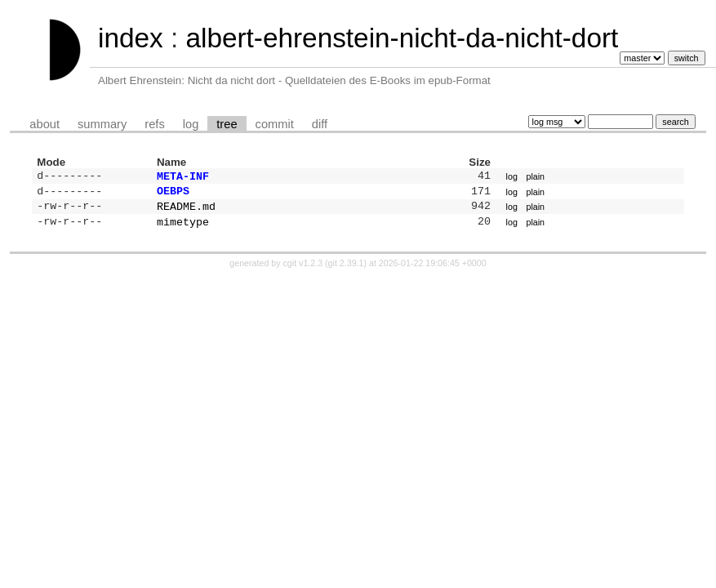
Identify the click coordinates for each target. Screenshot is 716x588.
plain (536, 177)
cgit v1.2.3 (303, 269)
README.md (186, 211)
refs (154, 124)
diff (320, 124)
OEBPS (173, 194)
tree (227, 124)
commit (275, 124)
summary (102, 124)
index (131, 38)
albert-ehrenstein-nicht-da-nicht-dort (402, 38)
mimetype (183, 228)
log (191, 124)
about (44, 124)
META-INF (183, 177)
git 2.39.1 (346, 269)
